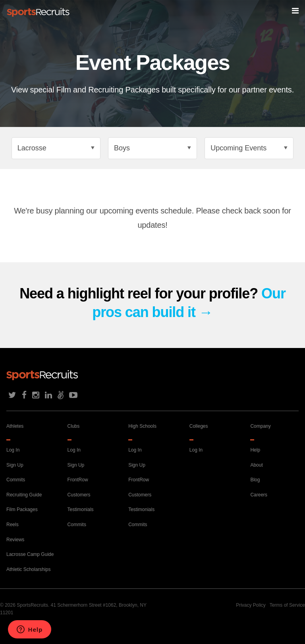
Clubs (74, 426)
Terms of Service (287, 605)
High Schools (142, 426)
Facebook (24, 395)
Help (255, 450)
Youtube (73, 395)
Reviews (15, 540)
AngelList (61, 395)
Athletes (15, 426)
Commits (16, 480)
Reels (13, 525)
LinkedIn (48, 395)
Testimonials (81, 509)
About (256, 465)
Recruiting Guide (24, 495)
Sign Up (15, 465)
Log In (13, 450)
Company (260, 426)
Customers (79, 495)
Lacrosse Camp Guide (30, 554)
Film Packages (22, 509)
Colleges (199, 426)
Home (38, 12)
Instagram (36, 395)
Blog (255, 480)
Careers (259, 495)
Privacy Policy (251, 605)
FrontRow (78, 480)
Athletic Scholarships (28, 569)
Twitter (12, 395)
